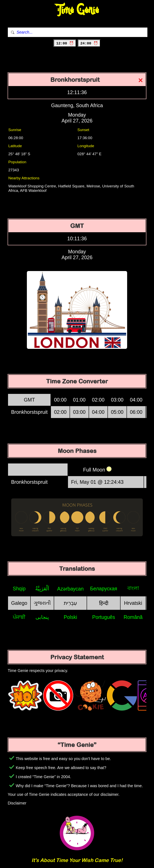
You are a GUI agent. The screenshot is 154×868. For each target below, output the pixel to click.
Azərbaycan (70, 589)
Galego (19, 603)
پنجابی (42, 617)
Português (104, 617)
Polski (70, 617)
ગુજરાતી (42, 603)
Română (133, 617)
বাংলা (133, 588)
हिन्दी (104, 603)
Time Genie (77, 10)
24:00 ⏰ (89, 43)
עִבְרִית (70, 603)
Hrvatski (133, 603)
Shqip (19, 589)
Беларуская (104, 589)
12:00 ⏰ (65, 43)
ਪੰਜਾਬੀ (19, 617)
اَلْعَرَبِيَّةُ (42, 589)
